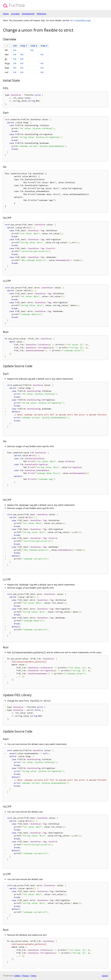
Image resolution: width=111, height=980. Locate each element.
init (15, 46)
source (105, 976)
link (15, 50)
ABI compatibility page (80, 20)
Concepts (15, 14)
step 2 (34, 46)
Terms (33, 976)
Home (6, 14)
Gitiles (17, 976)
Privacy (25, 976)
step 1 (24, 46)
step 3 (44, 46)
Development (28, 14)
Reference (41, 14)
